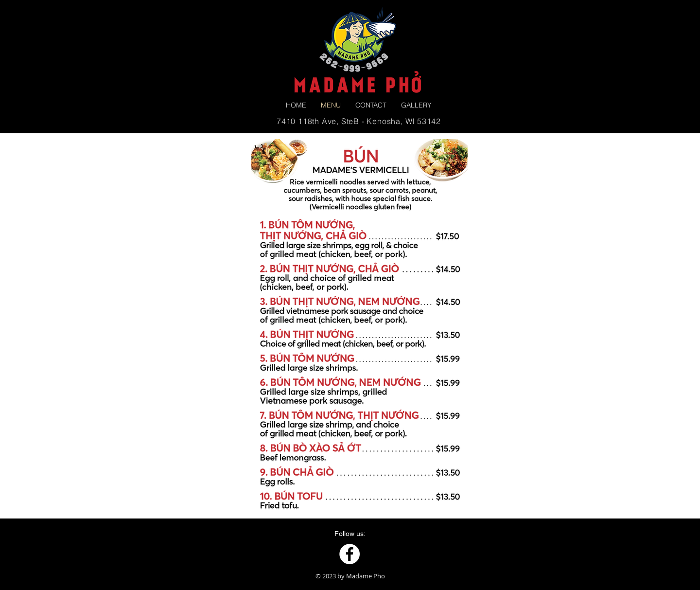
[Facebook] (350, 554)
